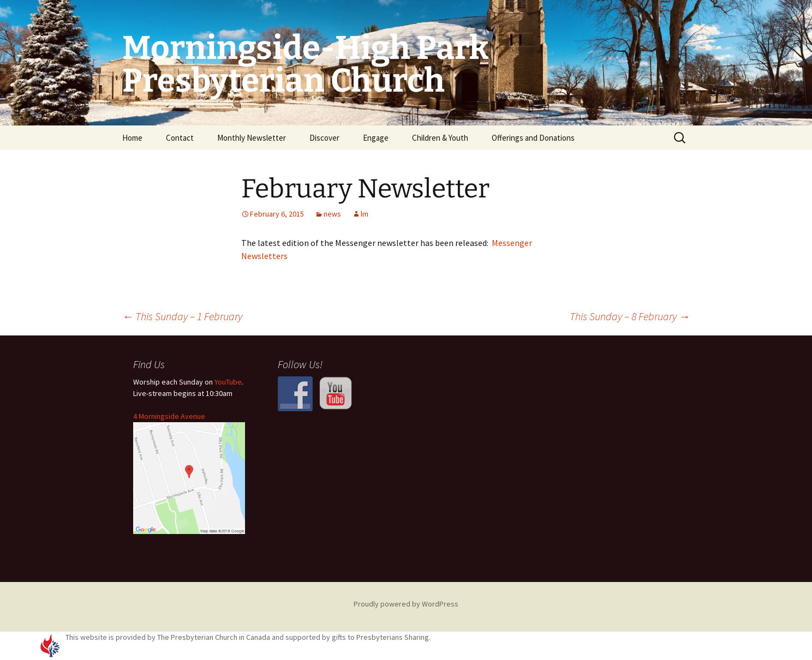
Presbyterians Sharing (393, 637)
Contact (180, 138)
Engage (376, 138)
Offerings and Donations (533, 138)
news (332, 214)
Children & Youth (440, 138)
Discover (324, 138)
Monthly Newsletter (252, 138)
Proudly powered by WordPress (406, 604)
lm (365, 214)
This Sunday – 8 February (630, 316)
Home (132, 138)
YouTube (228, 382)
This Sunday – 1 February (182, 316)
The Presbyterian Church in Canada (214, 637)
